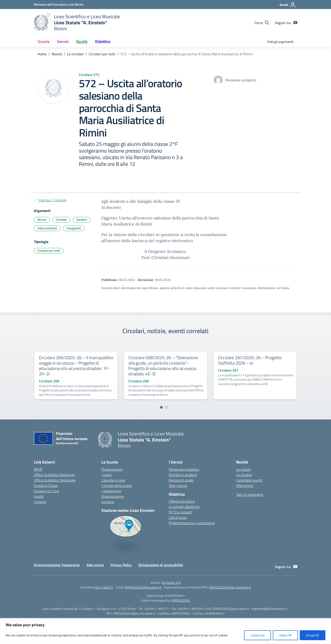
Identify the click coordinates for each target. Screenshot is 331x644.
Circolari (61, 219)
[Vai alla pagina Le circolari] (75, 54)
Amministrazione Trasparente (57, 565)
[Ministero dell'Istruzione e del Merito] (59, 4)
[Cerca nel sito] (262, 23)
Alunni (42, 219)
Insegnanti (74, 228)
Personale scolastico (184, 469)
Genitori (82, 219)
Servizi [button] (63, 41)
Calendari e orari (113, 480)
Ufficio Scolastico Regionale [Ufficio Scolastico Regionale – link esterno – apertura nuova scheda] (54, 475)
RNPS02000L (181, 600)
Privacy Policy (121, 565)
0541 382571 (104, 587)
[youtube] (295, 23)
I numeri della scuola (117, 486)
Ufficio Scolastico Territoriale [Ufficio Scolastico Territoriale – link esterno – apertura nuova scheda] (55, 480)
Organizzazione (113, 496)
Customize (258, 635)
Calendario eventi (249, 480)
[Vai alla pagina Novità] (57, 54)
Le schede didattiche (184, 507)
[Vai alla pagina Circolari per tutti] (102, 54)
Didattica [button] (103, 41)
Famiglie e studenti (183, 475)
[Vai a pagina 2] (166, 407)
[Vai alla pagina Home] (42, 54)
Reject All (285, 635)
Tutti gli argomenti (280, 42)
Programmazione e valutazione (192, 523)
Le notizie (243, 469)
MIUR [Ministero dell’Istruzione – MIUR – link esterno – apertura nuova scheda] (38, 469)
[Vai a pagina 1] (161, 407)
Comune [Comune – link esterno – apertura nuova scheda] (40, 502)
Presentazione (112, 469)
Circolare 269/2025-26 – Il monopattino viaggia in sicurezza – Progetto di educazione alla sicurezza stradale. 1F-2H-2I (76, 366)
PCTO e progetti (181, 512)
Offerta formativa (182, 501)
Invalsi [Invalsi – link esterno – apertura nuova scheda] (39, 496)
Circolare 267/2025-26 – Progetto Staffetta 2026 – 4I (250, 360)
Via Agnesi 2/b (171, 583)
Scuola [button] (44, 41)
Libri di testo (178, 517)
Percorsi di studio (181, 480)
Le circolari (244, 475)
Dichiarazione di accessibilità (161, 565)
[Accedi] (288, 5)
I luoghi (107, 475)
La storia (108, 502)
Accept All (313, 635)
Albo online (245, 486)
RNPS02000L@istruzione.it (143, 587)
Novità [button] (82, 41)
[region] (165, 631)
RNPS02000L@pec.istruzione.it (230, 587)
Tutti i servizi (178, 486)
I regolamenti (111, 491)
